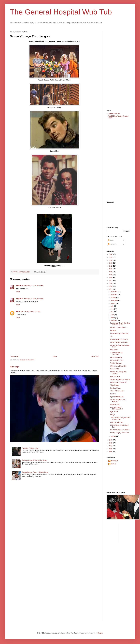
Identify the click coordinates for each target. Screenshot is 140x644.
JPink (18, 312)
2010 (111, 449)
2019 (111, 275)
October (113, 297)
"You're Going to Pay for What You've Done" (120, 418)
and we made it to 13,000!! (119, 339)
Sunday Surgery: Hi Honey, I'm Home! (34, 460)
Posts (111, 240)
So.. (112, 336)
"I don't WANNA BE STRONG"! (117, 354)
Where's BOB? (115, 404)
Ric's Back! (114, 350)
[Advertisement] (116, 68)
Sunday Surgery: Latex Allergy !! (118, 400)
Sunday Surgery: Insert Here (120, 433)
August (113, 303)
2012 (111, 443)
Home (55, 356)
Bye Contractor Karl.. (117, 397)
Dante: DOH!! (115, 369)
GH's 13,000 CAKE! (117, 360)
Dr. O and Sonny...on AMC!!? (120, 430)
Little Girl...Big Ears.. (117, 422)
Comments (112, 244)
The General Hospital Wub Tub (61, 12)
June (112, 309)
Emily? (112, 415)
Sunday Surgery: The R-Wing (120, 379)
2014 (111, 289)
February (114, 321)
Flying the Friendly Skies (30, 448)
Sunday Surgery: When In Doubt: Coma (35, 472)
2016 (111, 283)
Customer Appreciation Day (119, 334)
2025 (111, 257)
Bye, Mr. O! (114, 412)
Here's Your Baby (116, 357)
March (113, 318)
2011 (111, 446)
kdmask (113, 464)
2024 (111, 260)
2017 (111, 281)
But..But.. (113, 394)
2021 (111, 269)
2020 (111, 272)
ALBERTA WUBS (114, 114)
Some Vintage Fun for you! (119, 342)
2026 (111, 254)
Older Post (95, 356)
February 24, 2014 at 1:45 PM (34, 299)
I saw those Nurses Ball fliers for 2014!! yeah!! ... (120, 324)
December (114, 292)
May (112, 312)
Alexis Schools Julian (117, 391)
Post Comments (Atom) (27, 360)
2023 (111, 263)
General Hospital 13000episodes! (116, 408)
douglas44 (20, 285)
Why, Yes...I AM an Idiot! (118, 366)
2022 (111, 266)
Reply (18, 292)
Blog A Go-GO (115, 376)
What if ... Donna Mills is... (119, 328)
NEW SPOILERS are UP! (119, 382)
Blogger (100, 633)
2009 (111, 452)
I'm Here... (114, 331)
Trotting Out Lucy (116, 363)
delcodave (114, 461)
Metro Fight (15, 367)
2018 (111, 278)
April (112, 315)
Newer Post (14, 356)
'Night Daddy (114, 385)
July (112, 306)
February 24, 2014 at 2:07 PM (30, 312)
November (114, 295)
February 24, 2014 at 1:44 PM (34, 285)
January (113, 436)
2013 (111, 440)
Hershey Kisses (115, 388)
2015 (111, 286)
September (114, 300)
